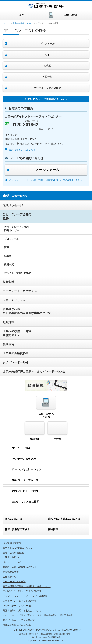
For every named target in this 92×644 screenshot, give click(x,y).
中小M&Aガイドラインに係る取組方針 (22, 591)
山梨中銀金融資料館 (16, 353)
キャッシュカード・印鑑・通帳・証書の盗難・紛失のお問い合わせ (46, 180)
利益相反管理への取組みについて (20, 567)
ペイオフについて (12, 562)
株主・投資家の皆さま (17, 529)
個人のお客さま (14, 519)
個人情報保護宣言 (12, 543)
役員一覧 (9, 265)
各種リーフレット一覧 (14, 582)
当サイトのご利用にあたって (18, 548)
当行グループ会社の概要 (18, 273)
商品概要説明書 (11, 572)
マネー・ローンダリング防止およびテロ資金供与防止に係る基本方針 (38, 615)
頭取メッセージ (13, 205)
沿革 (6, 247)
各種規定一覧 (10, 577)
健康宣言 (9, 344)
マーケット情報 (21, 448)
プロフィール (11, 239)
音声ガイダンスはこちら (22, 150)
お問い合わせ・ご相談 (25, 491)
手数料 (57, 431)
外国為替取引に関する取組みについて (22, 611)
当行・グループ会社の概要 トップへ (16, 229)
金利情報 (35, 431)
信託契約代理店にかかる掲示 (18, 625)
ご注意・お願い (11, 557)
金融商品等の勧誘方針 (14, 553)
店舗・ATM (70, 15)
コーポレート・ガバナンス (20, 291)
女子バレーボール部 (16, 362)
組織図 (8, 256)
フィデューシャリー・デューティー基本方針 (26, 596)
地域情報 (9, 322)
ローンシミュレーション (27, 469)
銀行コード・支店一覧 (25, 480)
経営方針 (9, 282)
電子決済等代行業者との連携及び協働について (27, 586)
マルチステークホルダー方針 (18, 606)
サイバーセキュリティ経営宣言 (19, 620)
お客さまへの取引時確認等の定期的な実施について (27, 311)
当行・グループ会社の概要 (17, 216)
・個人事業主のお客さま (64, 519)
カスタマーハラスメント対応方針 (20, 601)
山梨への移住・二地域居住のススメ (17, 333)
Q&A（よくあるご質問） (27, 502)
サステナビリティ (14, 300)
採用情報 (53, 529)
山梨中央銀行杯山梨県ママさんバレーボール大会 (34, 371)
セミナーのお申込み (24, 459)
